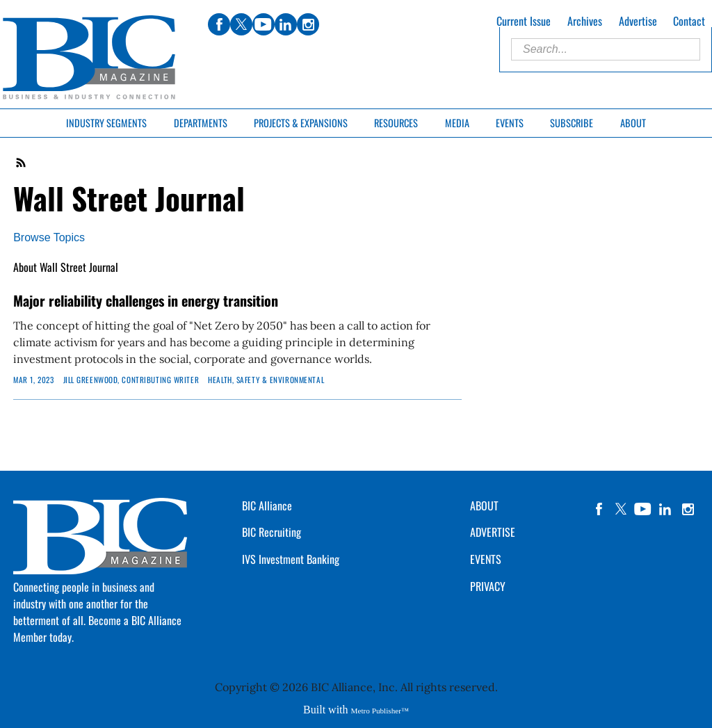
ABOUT (484, 505)
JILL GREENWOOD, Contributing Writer (131, 380)
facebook (599, 509)
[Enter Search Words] (606, 49)
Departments (201, 123)
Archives (585, 21)
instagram (688, 509)
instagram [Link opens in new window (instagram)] (308, 24)
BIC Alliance (267, 505)
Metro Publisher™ (380, 711)
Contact (689, 21)
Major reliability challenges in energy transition (146, 300)
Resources (396, 123)
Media (457, 123)
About (633, 123)
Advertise (638, 21)
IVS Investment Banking (291, 559)
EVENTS (486, 559)
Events (510, 123)
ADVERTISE (493, 532)
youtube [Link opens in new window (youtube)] (264, 24)
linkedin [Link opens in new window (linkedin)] (286, 24)
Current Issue (524, 21)
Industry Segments (106, 123)
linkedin (665, 509)
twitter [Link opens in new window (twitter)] (241, 24)
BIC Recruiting (272, 532)
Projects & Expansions (301, 123)
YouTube (643, 509)
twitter (621, 509)
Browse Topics (49, 237)
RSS (22, 163)
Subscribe (572, 123)
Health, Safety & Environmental (266, 380)
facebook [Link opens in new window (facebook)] (219, 24)
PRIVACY (488, 586)
